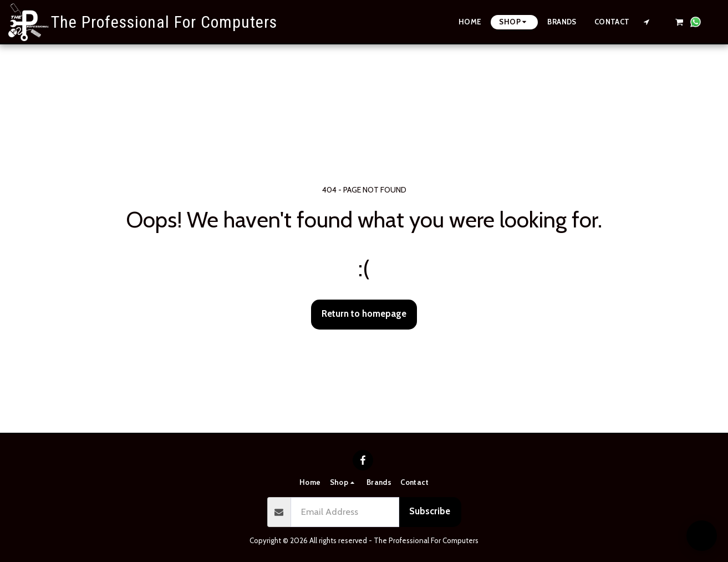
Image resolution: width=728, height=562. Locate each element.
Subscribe (430, 511)
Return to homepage (364, 313)
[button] (647, 22)
